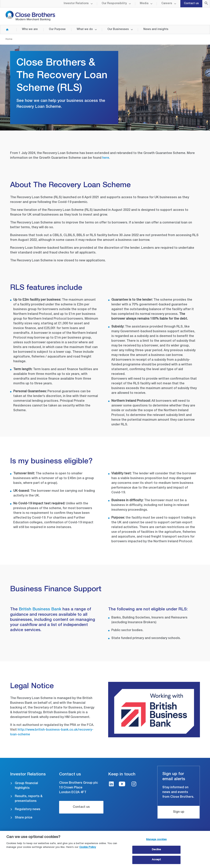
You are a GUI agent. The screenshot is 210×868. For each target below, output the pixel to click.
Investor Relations (76, 4)
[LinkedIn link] (111, 785)
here (106, 158)
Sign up (179, 812)
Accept (156, 862)
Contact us (191, 4)
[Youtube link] (122, 785)
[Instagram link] (134, 785)
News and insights (156, 29)
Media (144, 4)
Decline (156, 851)
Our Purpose (57, 29)
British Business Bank (41, 609)
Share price (24, 818)
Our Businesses (118, 29)
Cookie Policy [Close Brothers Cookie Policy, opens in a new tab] (88, 849)
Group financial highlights (26, 786)
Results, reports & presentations (29, 799)
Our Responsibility (114, 4)
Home (6, 30)
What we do (85, 29)
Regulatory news (28, 810)
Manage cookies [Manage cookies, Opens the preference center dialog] (156, 841)
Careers (167, 4)
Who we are (30, 29)
